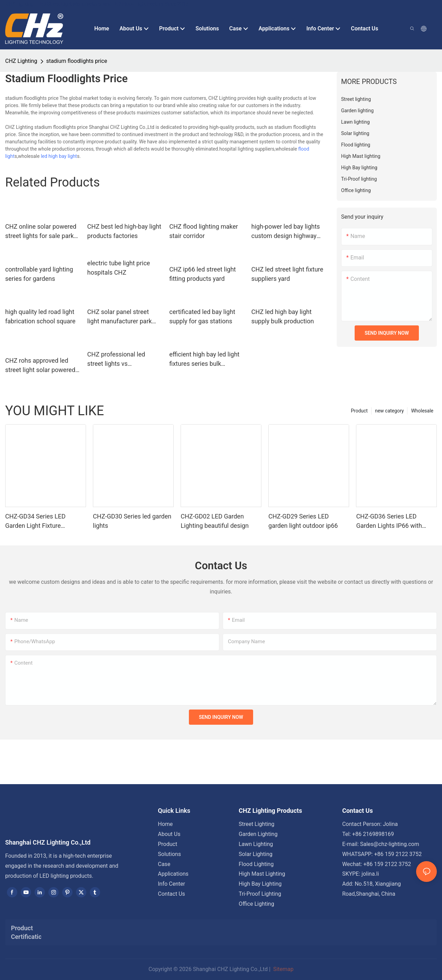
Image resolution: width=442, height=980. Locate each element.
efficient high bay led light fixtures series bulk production (204, 359)
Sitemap (283, 969)
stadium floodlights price (77, 61)
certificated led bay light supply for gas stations (202, 316)
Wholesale (422, 411)
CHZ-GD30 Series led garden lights (132, 521)
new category (389, 411)
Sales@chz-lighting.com (390, 844)
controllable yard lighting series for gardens (39, 274)
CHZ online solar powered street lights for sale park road (41, 232)
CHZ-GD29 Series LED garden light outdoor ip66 (303, 521)
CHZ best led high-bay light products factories (124, 231)
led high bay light (59, 156)
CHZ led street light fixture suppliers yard (287, 274)
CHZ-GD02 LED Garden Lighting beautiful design (215, 521)
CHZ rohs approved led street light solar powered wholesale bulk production (41, 366)
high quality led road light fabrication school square (40, 316)
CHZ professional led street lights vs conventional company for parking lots (123, 359)
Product (359, 411)
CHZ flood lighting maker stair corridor (204, 231)
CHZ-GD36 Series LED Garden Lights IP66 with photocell (389, 521)
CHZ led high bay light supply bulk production (283, 316)
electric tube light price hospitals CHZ (119, 268)
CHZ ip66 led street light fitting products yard (203, 274)
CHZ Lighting (21, 61)
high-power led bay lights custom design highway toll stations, (286, 232)
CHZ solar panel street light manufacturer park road (120, 317)
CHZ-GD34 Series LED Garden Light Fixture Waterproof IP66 (35, 521)
